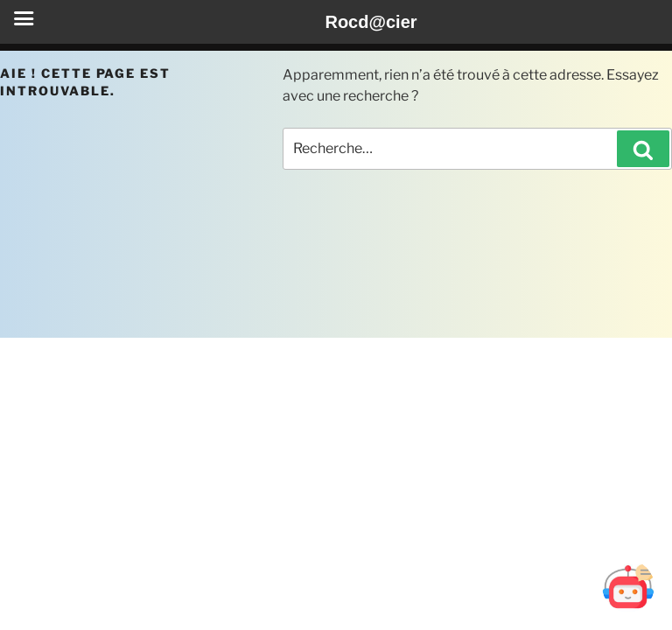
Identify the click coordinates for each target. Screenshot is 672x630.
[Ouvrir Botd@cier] (628, 586)
